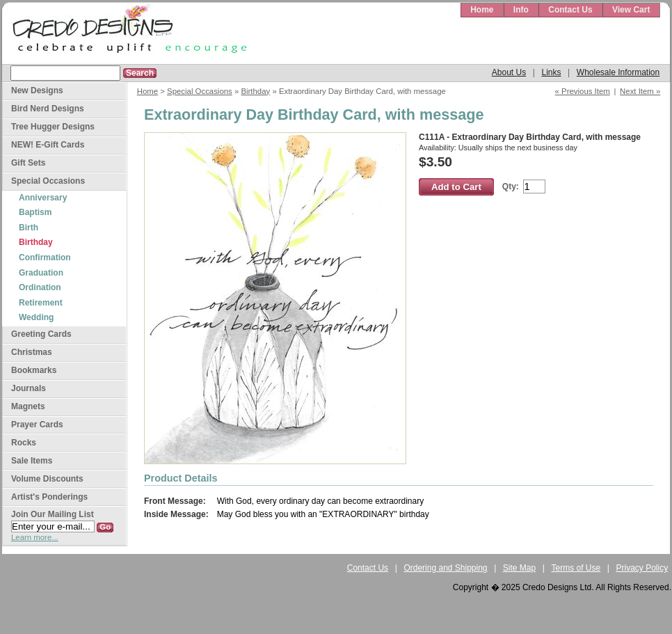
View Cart (631, 10)
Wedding (36, 317)
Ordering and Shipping (445, 568)
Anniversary (43, 198)
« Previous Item (583, 91)
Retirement (41, 303)
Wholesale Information (618, 72)
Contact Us (570, 10)
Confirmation (45, 257)
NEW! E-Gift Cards (48, 145)
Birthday (255, 91)
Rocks (24, 443)
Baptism (35, 212)
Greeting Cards (41, 334)
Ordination (40, 287)
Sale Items (32, 461)
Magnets (28, 406)
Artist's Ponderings (49, 497)
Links (551, 72)
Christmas (32, 352)
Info (521, 10)
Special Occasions (200, 91)
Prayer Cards (37, 425)
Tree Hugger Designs (53, 127)
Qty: (511, 187)
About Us (509, 72)
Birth (29, 228)
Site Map (519, 568)
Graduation (41, 273)
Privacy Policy (642, 568)
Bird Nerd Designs (48, 109)
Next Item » (640, 91)
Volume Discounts (47, 479)
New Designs (37, 90)
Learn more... (35, 537)
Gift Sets (28, 163)
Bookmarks (34, 370)
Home (482, 10)
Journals (29, 388)
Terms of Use (576, 568)
